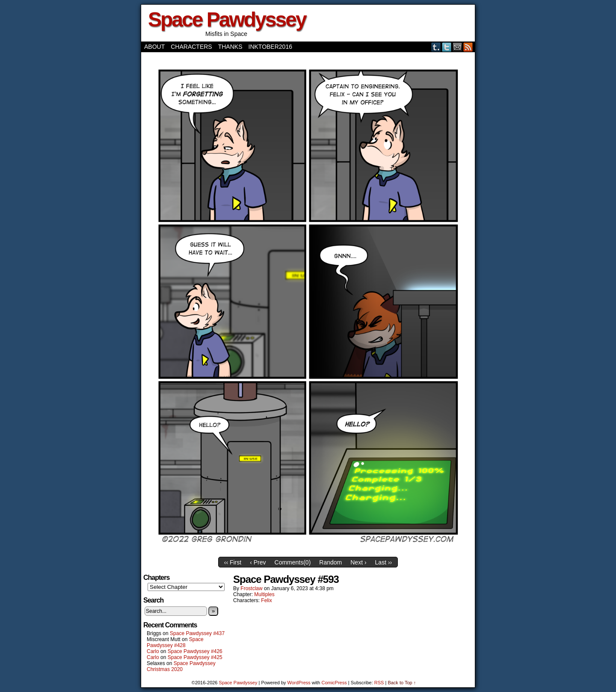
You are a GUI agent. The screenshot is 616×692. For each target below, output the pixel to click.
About (154, 47)
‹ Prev (258, 562)
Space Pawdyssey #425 (195, 657)
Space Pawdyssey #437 (197, 633)
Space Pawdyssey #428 (175, 642)
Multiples (264, 594)
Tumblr (436, 47)
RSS (468, 47)
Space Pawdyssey (227, 19)
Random (330, 562)
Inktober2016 (270, 47)
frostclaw (251, 588)
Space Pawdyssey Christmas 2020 (181, 666)
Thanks (230, 47)
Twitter (447, 47)
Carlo (153, 651)
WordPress (299, 683)
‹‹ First (233, 562)
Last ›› (384, 562)
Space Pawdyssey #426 (195, 651)
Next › (358, 562)
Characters (191, 47)
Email (458, 47)
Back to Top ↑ (402, 683)
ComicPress (334, 683)
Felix (266, 600)
